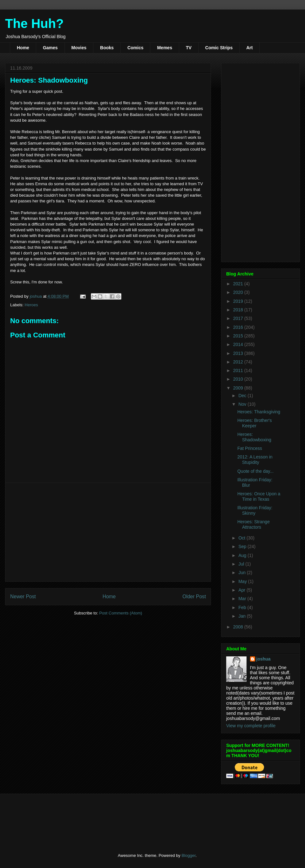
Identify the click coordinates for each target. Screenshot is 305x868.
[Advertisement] (108, 532)
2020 (239, 292)
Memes (164, 48)
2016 (239, 327)
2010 (239, 379)
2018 (239, 310)
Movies (79, 48)
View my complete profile (251, 726)
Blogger (188, 855)
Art (249, 48)
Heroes (31, 305)
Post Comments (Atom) (121, 613)
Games (50, 48)
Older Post (194, 597)
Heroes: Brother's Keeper (255, 423)
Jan (242, 616)
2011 (239, 370)
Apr (242, 590)
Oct (242, 538)
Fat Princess (250, 448)
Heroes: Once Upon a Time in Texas (259, 496)
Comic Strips (219, 48)
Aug (243, 555)
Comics (136, 48)
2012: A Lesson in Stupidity (255, 460)
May (243, 581)
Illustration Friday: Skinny (255, 510)
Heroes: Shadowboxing (254, 437)
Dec (243, 396)
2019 (239, 301)
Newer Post (23, 597)
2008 (239, 627)
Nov (243, 404)
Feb (243, 607)
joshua (264, 659)
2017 (239, 318)
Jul (242, 564)
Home (23, 48)
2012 (239, 362)
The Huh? (34, 24)
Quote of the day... (255, 471)
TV (189, 48)
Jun (242, 573)
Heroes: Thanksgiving (259, 412)
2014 (239, 344)
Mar (243, 599)
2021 (239, 284)
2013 (239, 353)
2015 (239, 336)
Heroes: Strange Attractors (254, 524)
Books (107, 48)
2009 (239, 388)
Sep (243, 546)
